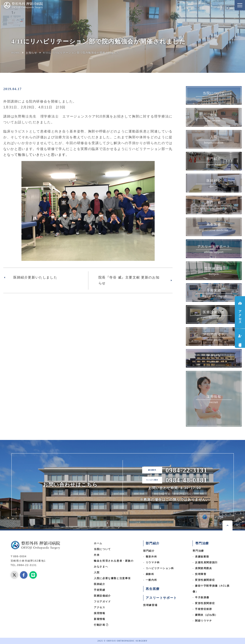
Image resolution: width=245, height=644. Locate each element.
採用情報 (99, 613)
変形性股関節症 (205, 603)
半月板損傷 (202, 597)
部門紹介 (149, 551)
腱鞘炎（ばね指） (206, 615)
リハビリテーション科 (160, 568)
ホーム (98, 543)
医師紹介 (99, 584)
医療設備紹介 (102, 596)
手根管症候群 (204, 609)
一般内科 (151, 580)
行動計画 (101, 625)
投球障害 (201, 574)
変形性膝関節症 (205, 580)
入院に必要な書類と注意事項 (112, 578)
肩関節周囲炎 (204, 568)
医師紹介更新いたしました (35, 277)
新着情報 (99, 619)
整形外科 (151, 557)
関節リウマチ (204, 621)
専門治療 (198, 551)
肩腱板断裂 (202, 557)
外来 (97, 555)
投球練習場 (150, 605)
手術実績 (99, 590)
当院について (102, 549)
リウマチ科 (153, 562)
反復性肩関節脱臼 (206, 562)
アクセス (99, 607)
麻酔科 (150, 574)
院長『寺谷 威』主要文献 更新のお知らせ (129, 280)
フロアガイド (102, 602)
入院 (97, 572)
